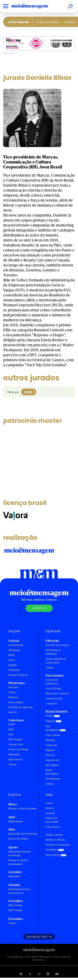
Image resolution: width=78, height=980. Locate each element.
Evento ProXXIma (18, 749)
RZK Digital (52, 774)
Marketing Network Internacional (19, 891)
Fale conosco (53, 827)
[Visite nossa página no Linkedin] (48, 974)
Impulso (50, 721)
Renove (50, 808)
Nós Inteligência (52, 728)
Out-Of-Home (53, 689)
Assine (49, 803)
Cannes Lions (16, 744)
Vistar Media (53, 735)
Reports (13, 712)
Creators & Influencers (52, 682)
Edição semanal (54, 835)
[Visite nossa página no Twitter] (30, 974)
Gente (12, 660)
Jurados (69, 22)
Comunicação (16, 645)
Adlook (50, 784)
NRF (11, 734)
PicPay (49, 716)
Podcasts (13, 687)
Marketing (14, 650)
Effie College (15, 910)
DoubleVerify (53, 779)
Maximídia (14, 754)
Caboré (12, 764)
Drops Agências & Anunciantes (56, 661)
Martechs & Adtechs (57, 694)
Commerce (52, 703)
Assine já (39, 608)
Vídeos (12, 692)
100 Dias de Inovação (57, 645)
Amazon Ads (53, 760)
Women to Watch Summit (22, 809)
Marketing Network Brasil (23, 834)
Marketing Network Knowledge (19, 853)
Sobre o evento (48, 22)
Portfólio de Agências (20, 707)
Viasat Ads (51, 745)
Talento (50, 668)
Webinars (13, 697)
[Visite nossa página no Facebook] (21, 974)
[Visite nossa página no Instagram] (39, 974)
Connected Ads (54, 698)
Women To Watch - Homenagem (19, 862)
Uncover (50, 755)
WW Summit (15, 739)
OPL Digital (52, 765)
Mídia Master (16, 821)
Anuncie (50, 813)
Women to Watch (55, 840)
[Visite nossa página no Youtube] (57, 974)
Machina (50, 740)
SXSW (12, 724)
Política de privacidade (52, 820)
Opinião (13, 665)
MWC (11, 729)
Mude (49, 770)
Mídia (11, 655)
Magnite (50, 750)
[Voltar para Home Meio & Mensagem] (34, 6)
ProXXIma (14, 670)
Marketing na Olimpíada (53, 652)
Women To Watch (18, 675)
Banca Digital (16, 702)
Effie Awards (19, 22)
